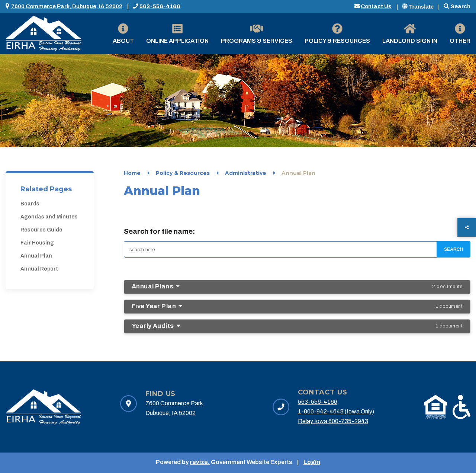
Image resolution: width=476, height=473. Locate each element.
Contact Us (376, 6)
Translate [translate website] (418, 7)
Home (132, 173)
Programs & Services (257, 34)
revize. (200, 462)
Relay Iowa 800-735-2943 (333, 421)
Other (460, 34)
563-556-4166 (160, 6)
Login (312, 462)
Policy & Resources (337, 34)
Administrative (246, 173)
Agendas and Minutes (49, 217)
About (123, 34)
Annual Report (39, 269)
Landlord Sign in (410, 34)
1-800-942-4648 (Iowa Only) (336, 411)
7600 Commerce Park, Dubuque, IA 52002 (67, 6)
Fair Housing (37, 243)
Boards (30, 204)
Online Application (177, 34)
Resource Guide (41, 230)
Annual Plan (36, 256)
